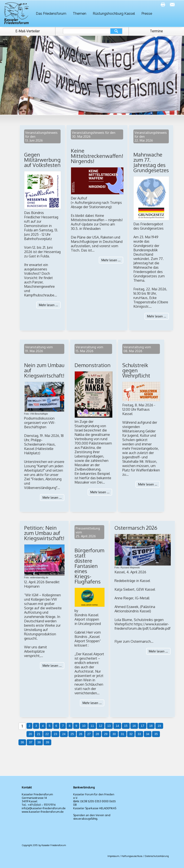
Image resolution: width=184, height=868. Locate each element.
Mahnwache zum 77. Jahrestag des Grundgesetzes (151, 162)
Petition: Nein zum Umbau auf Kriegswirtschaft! (44, 533)
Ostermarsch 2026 (136, 528)
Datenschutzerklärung (157, 856)
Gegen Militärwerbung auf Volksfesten (42, 160)
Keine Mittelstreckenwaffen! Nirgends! (97, 156)
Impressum (113, 856)
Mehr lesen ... (48, 305)
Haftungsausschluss (132, 856)
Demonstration (93, 365)
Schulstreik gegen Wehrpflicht (136, 370)
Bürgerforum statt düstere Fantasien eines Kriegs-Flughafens (89, 566)
